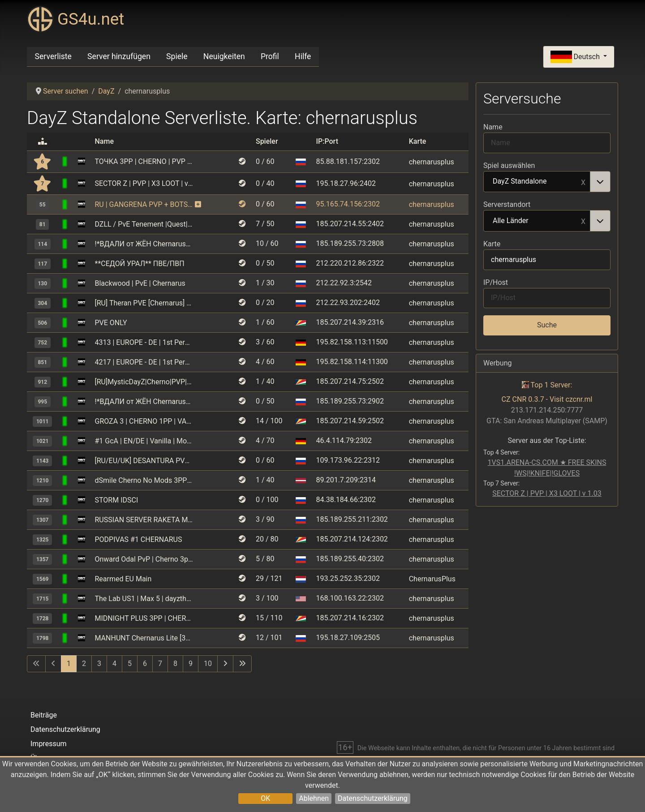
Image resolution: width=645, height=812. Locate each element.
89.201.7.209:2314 (346, 480)
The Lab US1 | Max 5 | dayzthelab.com (144, 599)
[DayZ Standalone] (82, 161)
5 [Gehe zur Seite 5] (130, 664)
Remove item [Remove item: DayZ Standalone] (583, 182)
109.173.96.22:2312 (348, 460)
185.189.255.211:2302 (352, 519)
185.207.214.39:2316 (350, 322)
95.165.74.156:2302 (348, 204)
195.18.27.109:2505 (348, 638)
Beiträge (44, 715)
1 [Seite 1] (69, 664)
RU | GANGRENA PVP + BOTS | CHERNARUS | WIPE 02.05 (144, 204)
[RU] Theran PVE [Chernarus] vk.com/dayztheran (144, 303)
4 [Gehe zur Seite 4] (114, 664)
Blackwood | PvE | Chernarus (140, 283)
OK (265, 798)
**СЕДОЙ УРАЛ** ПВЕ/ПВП (140, 264)
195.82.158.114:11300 (352, 362)
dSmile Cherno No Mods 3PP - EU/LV (144, 480)
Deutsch (576, 57)
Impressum (49, 744)
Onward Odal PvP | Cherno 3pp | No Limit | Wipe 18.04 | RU (144, 559)
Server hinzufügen (119, 56)
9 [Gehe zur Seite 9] (191, 664)
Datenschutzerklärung (373, 798)
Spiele (177, 56)
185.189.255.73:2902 (350, 401)
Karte (492, 244)
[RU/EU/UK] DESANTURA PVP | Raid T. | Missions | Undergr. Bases (144, 461)
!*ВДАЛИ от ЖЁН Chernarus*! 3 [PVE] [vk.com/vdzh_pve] (144, 402)
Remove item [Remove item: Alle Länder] (583, 221)
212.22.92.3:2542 (344, 283)
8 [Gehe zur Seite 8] (175, 664)
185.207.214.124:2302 (352, 539)
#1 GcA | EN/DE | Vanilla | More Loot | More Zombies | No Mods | (144, 441)
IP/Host (496, 282)
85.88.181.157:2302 (348, 161)
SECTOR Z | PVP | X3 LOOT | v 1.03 (144, 183)
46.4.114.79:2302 (344, 440)
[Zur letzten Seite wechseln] (242, 664)
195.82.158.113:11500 (352, 342)
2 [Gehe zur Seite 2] (84, 664)
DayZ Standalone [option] (537, 182)
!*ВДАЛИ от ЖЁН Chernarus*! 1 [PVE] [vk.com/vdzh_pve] (144, 244)
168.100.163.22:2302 (350, 598)
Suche (547, 325)
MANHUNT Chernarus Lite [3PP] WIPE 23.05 (144, 638)
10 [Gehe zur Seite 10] (208, 664)
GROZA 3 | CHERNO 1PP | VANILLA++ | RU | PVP (144, 421)
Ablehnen (314, 798)
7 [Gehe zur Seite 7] (160, 664)
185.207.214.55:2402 (350, 224)
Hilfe (303, 56)
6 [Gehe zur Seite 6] (145, 664)
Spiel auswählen (509, 165)
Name (493, 127)
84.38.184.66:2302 (346, 500)
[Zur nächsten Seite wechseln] (225, 664)
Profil (270, 56)
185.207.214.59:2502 (350, 421)
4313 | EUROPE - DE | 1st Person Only (144, 342)
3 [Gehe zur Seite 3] (99, 664)
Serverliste (53, 56)
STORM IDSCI (117, 500)
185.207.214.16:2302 (350, 618)
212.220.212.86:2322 (350, 263)
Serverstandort (507, 204)
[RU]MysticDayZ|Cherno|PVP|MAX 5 (144, 382)
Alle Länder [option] (537, 221)
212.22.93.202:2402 (348, 303)
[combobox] (547, 182)
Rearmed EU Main (123, 579)
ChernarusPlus (432, 579)
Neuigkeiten (224, 56)
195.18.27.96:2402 (346, 183)
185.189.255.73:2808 (350, 243)
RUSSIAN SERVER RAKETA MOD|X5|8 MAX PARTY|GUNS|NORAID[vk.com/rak (144, 520)
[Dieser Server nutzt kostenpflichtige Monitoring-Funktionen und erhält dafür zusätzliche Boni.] (198, 205)
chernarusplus (432, 161)
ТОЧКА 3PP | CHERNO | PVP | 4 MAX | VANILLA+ (144, 161)
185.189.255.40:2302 (350, 559)
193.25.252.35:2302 (348, 578)
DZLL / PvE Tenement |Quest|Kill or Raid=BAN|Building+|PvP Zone (144, 224)
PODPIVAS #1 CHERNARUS (139, 539)
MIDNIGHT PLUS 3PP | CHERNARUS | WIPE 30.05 (144, 618)
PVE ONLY (111, 323)
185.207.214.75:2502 (350, 381)
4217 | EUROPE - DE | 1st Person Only (144, 362)
